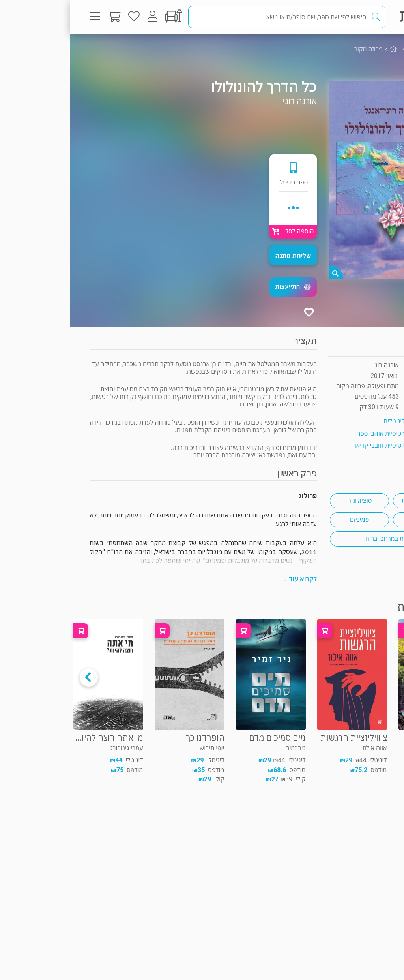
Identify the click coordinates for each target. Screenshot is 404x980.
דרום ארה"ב (353, 520)
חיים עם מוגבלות (353, 501)
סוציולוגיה (290, 501)
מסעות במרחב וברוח (321, 539)
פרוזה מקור (298, 49)
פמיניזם (290, 520)
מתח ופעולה (356, 49)
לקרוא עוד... (230, 579)
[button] (223, 287)
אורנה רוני (230, 101)
